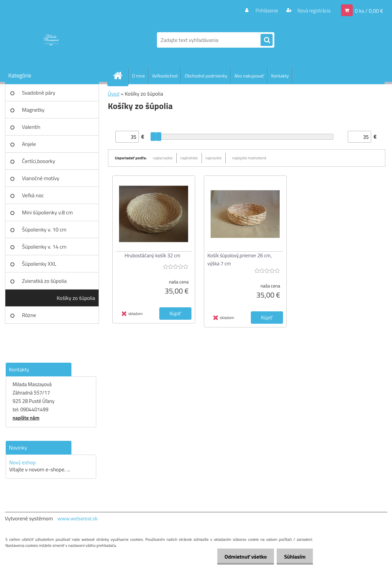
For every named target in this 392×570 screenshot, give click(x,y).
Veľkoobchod (165, 76)
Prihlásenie (263, 10)
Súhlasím (294, 557)
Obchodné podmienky (206, 76)
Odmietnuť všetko (242, 557)
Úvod (114, 94)
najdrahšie (189, 158)
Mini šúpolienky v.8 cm (48, 212)
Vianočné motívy (41, 178)
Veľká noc (33, 195)
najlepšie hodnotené (249, 158)
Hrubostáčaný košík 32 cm (153, 255)
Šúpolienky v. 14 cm (44, 247)
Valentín (31, 127)
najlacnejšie (163, 158)
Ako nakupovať (249, 76)
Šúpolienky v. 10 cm (44, 229)
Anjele (29, 144)
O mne (139, 76)
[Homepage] (121, 75)
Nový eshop (23, 462)
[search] (267, 40)
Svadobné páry (39, 93)
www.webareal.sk (77, 518)
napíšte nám (26, 418)
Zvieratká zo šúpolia (44, 281)
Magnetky (33, 110)
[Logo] (51, 40)
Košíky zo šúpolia (76, 298)
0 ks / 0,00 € (369, 10)
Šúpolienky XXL (39, 264)
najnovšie (214, 158)
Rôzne (29, 315)
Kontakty (280, 76)
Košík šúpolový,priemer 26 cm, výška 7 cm (240, 260)
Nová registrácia (312, 10)
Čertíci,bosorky (39, 161)
